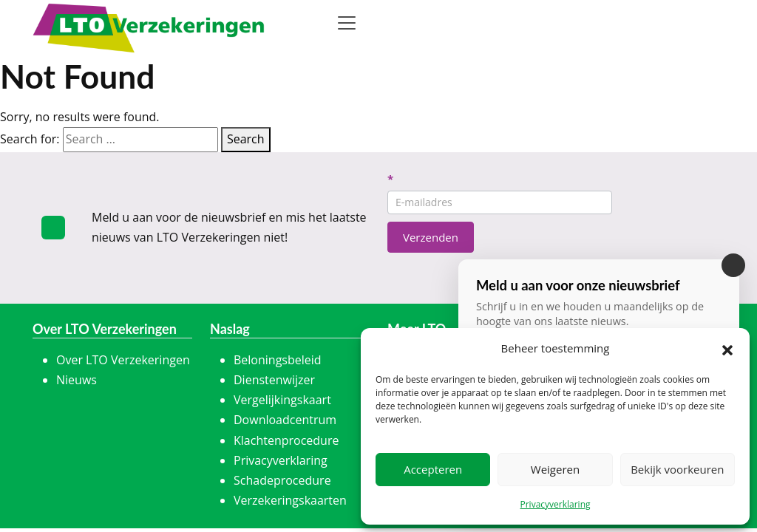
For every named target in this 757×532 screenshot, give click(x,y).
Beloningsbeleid (278, 360)
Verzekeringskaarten (290, 500)
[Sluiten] (733, 265)
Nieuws (77, 380)
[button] (727, 349)
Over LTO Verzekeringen (123, 360)
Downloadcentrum (285, 420)
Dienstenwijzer (274, 380)
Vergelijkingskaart (282, 400)
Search (246, 139)
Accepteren (433, 469)
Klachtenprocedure (286, 440)
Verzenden (431, 237)
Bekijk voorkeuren (677, 469)
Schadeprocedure (282, 480)
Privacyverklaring (555, 504)
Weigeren (555, 469)
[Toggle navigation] (347, 23)
